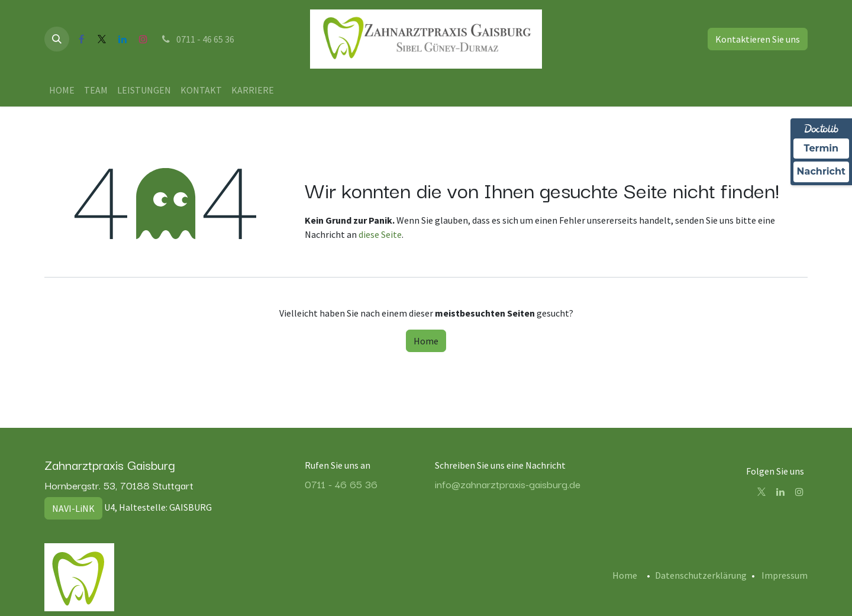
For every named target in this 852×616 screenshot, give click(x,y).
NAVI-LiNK (73, 508)
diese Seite (380, 234)
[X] (102, 39)
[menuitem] (62, 90)
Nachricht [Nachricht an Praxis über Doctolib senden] (821, 171)
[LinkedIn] (122, 39)
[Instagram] (143, 39)
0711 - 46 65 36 (197, 39)
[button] (57, 39)
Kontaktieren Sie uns (758, 39)
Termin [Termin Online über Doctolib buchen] (822, 148)
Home (426, 341)
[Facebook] (81, 39)
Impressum (785, 575)
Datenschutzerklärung (701, 575)
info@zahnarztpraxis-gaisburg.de (508, 484)
